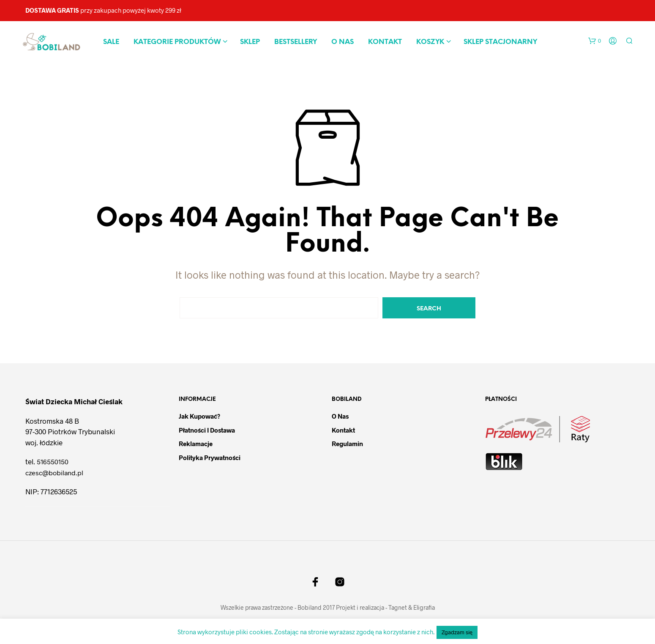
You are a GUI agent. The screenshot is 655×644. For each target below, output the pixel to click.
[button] (595, 41)
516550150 (53, 462)
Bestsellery (296, 42)
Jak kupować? (199, 416)
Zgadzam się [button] (457, 632)
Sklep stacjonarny (500, 42)
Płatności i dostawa (207, 430)
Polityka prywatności (210, 458)
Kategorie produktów (177, 42)
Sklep (250, 42)
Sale (111, 42)
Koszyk (430, 42)
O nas (343, 42)
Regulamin (347, 444)
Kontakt (385, 42)
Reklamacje (196, 444)
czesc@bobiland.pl (54, 473)
